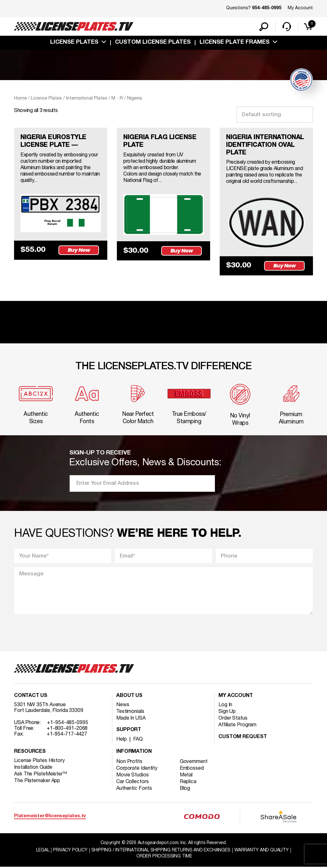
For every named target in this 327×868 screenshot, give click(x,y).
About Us (129, 697)
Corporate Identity (137, 769)
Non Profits (129, 762)
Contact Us (31, 697)
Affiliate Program (237, 726)
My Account (300, 8)
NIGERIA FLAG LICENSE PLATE (160, 142)
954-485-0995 (267, 8)
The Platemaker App (37, 782)
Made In (131, 719)
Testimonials (130, 712)
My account (236, 697)
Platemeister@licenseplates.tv (50, 817)
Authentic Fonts (134, 789)
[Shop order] (275, 115)
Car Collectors (133, 782)
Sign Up (227, 712)
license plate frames (235, 42)
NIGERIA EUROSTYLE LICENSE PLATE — (54, 142)
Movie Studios (133, 776)
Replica (188, 782)
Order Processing (164, 857)
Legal (43, 851)
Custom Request (243, 738)
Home (20, 98)
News (123, 706)
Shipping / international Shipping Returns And (161, 851)
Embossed (192, 769)
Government (194, 762)
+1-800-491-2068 (67, 729)
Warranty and (262, 851)
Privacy (70, 851)
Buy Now (79, 250)
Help (122, 740)
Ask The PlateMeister (41, 775)
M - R (117, 98)
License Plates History (39, 761)
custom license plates (153, 42)
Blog (185, 789)
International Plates (87, 98)
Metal (186, 776)
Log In (225, 706)
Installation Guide (33, 768)
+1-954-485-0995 (68, 723)
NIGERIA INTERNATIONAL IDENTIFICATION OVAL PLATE (266, 146)
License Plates (74, 42)
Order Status (233, 719)
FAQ (138, 740)
